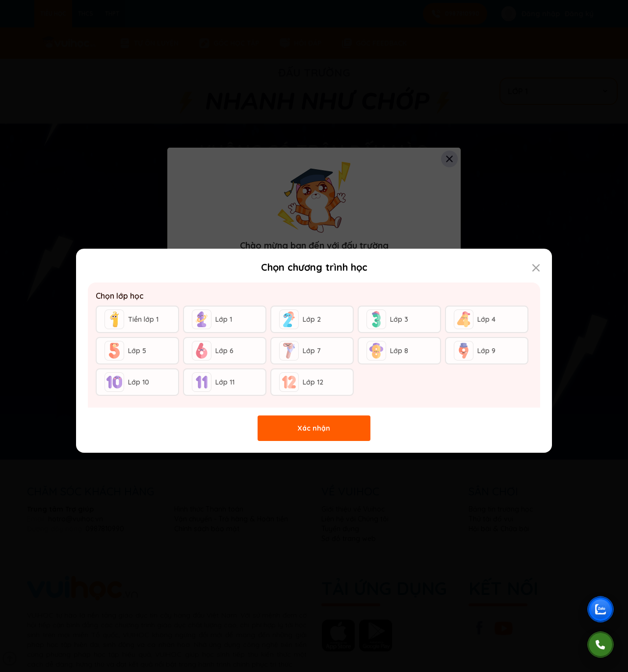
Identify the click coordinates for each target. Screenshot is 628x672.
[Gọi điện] (601, 645)
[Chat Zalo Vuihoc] (601, 609)
